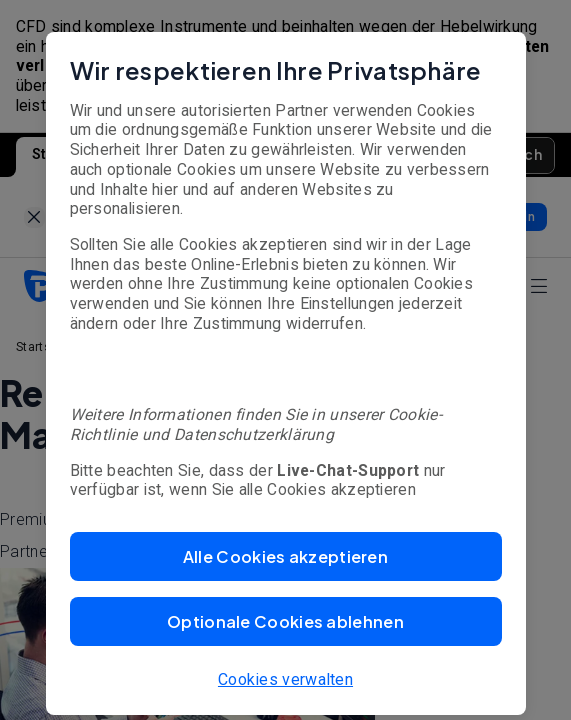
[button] (286, 556)
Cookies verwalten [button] (285, 679)
